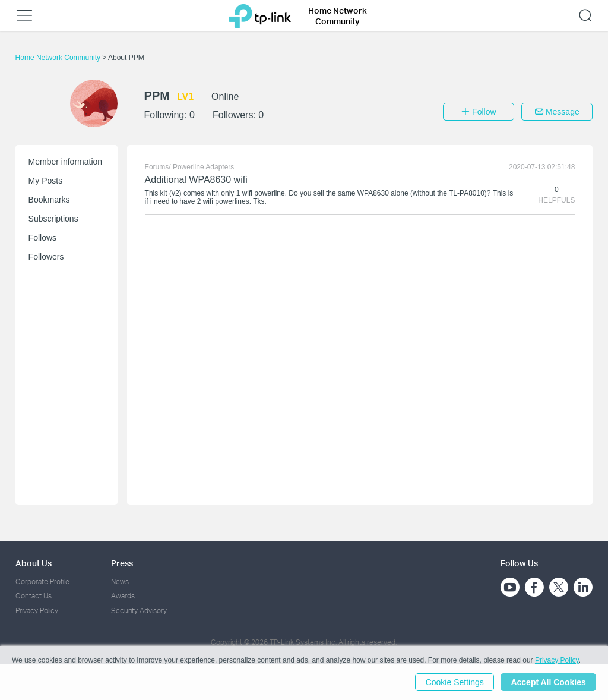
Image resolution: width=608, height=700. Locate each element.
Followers (46, 257)
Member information (66, 162)
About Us (34, 563)
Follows (42, 238)
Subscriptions (53, 219)
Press (122, 563)
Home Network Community (59, 58)
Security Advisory (139, 611)
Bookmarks (49, 200)
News (120, 581)
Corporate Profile (42, 581)
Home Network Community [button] (338, 16)
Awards (123, 596)
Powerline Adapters (203, 167)
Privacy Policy (37, 611)
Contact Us (34, 596)
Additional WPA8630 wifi (196, 180)
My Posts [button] (46, 181)
